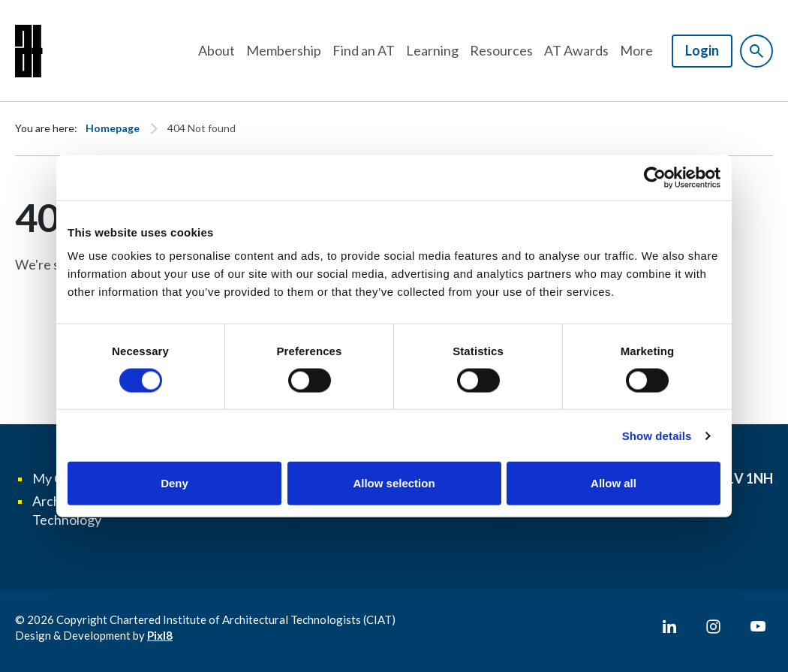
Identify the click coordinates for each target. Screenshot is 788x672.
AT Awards (576, 50)
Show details (657, 435)
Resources (501, 50)
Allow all (614, 483)
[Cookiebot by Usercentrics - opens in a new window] (655, 177)
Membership (284, 50)
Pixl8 (160, 635)
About (217, 50)
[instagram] (714, 627)
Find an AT (364, 50)
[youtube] (758, 627)
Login (702, 50)
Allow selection (394, 483)
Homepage (113, 128)
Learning (432, 50)
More (636, 50)
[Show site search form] (756, 51)
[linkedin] (669, 627)
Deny (174, 483)
